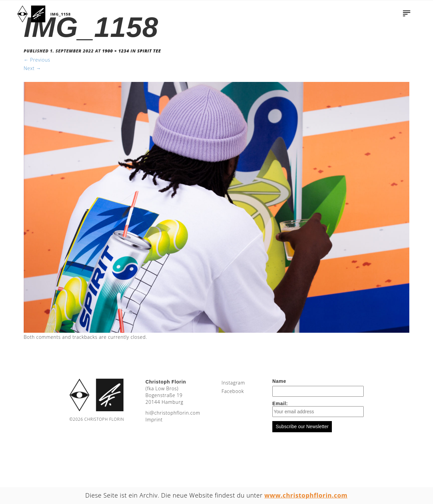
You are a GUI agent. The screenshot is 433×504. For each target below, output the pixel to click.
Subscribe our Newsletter (302, 426)
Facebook (233, 391)
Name (279, 381)
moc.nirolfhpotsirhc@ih (173, 413)
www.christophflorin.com (306, 495)
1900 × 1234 (116, 51)
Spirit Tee (149, 51)
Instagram (233, 383)
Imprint (154, 420)
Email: (318, 409)
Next (32, 68)
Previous (37, 60)
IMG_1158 (61, 14)
